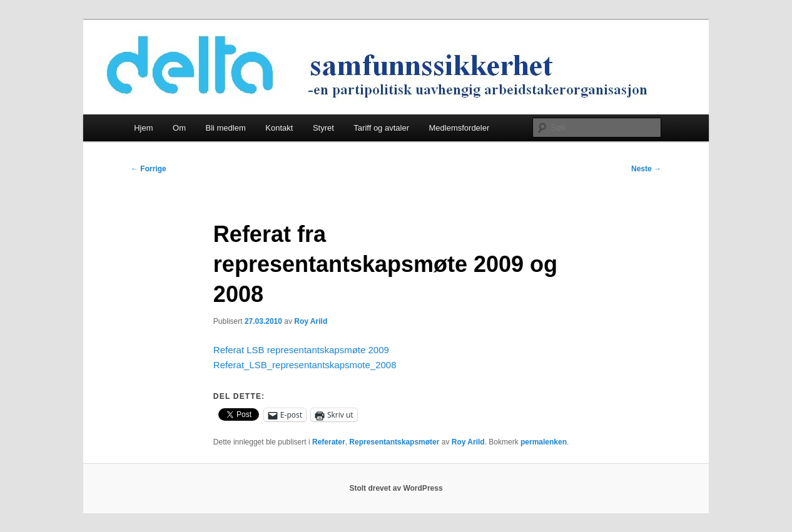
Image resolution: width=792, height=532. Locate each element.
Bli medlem (225, 128)
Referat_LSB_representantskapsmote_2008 (305, 365)
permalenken (544, 442)
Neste (646, 169)
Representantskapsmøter (394, 442)
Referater (329, 442)
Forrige (149, 169)
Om (179, 128)
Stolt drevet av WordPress (396, 488)
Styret (323, 128)
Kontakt (279, 128)
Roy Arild (311, 321)
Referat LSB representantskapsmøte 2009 (301, 350)
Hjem (143, 128)
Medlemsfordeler (459, 128)
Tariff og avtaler (381, 128)
